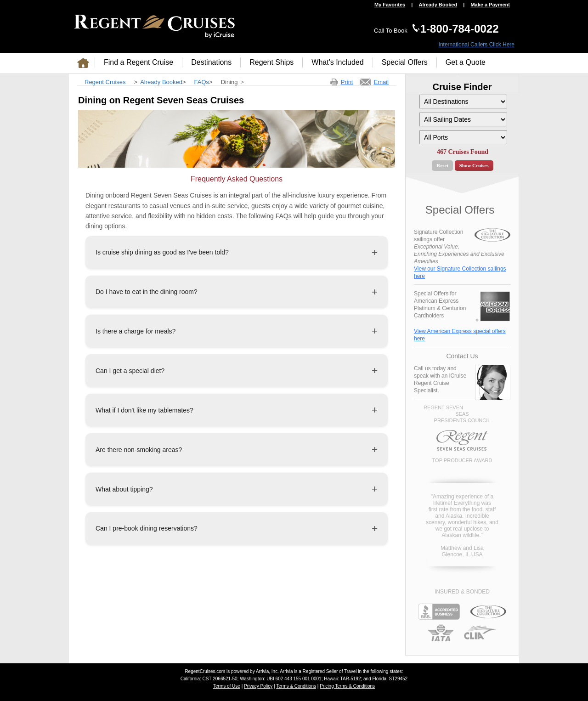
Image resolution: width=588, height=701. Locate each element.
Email (381, 82)
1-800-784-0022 (460, 29)
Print (347, 82)
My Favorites (390, 5)
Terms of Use (227, 686)
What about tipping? (124, 489)
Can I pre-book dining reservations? (147, 528)
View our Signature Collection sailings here (460, 272)
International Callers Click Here (477, 45)
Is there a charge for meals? (136, 331)
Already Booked (438, 5)
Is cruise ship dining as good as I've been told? (162, 252)
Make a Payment (490, 5)
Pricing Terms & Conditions (347, 686)
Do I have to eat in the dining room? (147, 292)
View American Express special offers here (460, 335)
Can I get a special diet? (130, 371)
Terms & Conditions (296, 686)
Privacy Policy (258, 686)
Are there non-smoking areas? (139, 450)
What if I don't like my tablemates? (144, 410)
